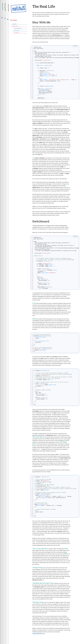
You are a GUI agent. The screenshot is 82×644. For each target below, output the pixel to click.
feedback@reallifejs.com (39, 633)
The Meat (13, 20)
